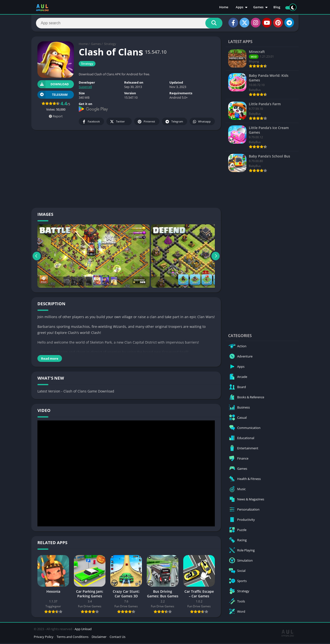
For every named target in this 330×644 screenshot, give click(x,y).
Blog (277, 7)
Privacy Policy (44, 638)
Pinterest (146, 123)
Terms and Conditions (73, 638)
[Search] (129, 24)
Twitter (117, 123)
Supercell (85, 88)
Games (258, 7)
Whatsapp (202, 123)
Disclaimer (99, 638)
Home (224, 7)
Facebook (91, 123)
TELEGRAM (52, 96)
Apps (239, 7)
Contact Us (117, 638)
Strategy (110, 45)
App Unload (83, 630)
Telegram (174, 123)
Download (53, 85)
